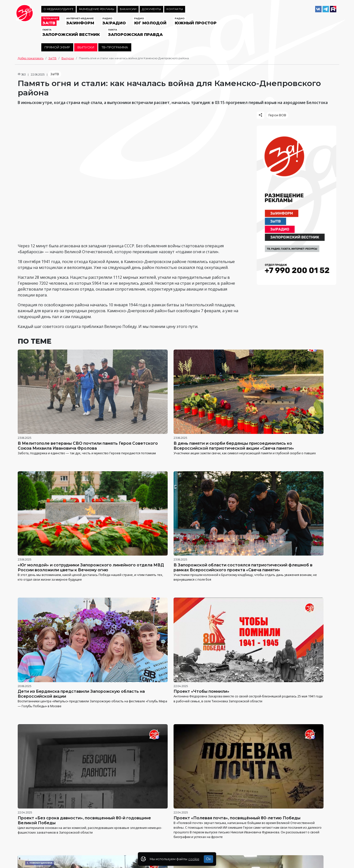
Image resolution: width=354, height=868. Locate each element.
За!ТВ (52, 58)
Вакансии (128, 9)
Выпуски (86, 47)
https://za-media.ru (144, 833)
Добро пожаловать (31, 58)
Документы (151, 9)
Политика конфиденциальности (40, 842)
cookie (194, 859)
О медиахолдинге (59, 9)
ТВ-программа (115, 47)
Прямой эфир (57, 47)
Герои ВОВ (277, 115)
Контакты (175, 9)
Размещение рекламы (97, 9)
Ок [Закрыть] (208, 859)
